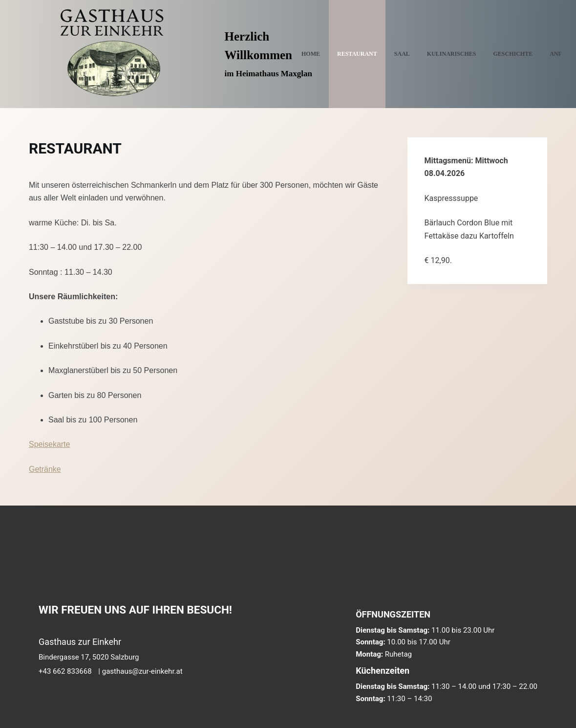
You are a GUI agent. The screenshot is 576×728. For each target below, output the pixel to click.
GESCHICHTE (513, 54)
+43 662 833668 (65, 671)
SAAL (402, 54)
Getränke (45, 469)
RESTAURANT (357, 54)
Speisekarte (50, 444)
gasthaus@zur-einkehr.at (142, 671)
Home (311, 54)
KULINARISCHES (452, 54)
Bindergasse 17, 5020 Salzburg (89, 657)
